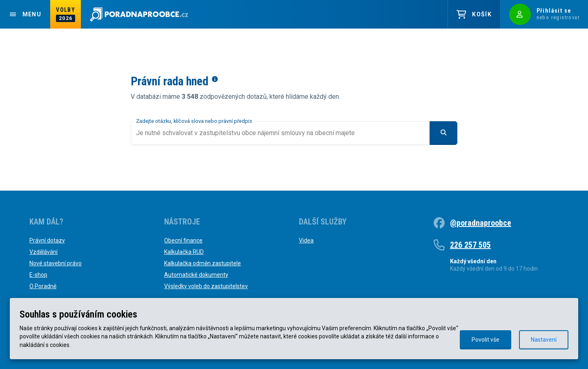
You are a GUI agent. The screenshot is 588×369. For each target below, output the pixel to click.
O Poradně (43, 286)
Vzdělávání (43, 252)
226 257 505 (470, 245)
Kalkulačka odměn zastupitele (203, 263)
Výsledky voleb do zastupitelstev (206, 286)
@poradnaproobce (481, 223)
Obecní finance (183, 240)
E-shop (38, 275)
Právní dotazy (47, 240)
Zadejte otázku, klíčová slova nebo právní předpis (194, 121)
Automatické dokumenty (196, 275)
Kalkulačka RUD (184, 252)
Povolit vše (486, 340)
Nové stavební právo (56, 263)
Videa (306, 240)
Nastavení (544, 340)
